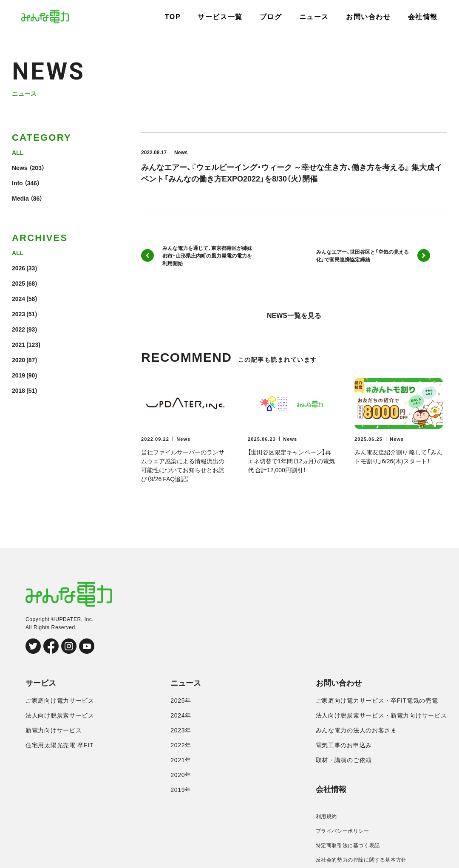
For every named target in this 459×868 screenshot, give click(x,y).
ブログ (271, 17)
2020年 (181, 775)
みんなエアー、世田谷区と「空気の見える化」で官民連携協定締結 (373, 255)
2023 (18, 314)
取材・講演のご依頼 (344, 760)
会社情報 (423, 17)
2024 (18, 298)
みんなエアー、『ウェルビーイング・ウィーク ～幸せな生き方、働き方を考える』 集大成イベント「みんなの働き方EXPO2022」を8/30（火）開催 (292, 173)
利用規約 (326, 817)
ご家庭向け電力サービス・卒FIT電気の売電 (377, 701)
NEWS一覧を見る (294, 315)
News (20, 167)
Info (17, 183)
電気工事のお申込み (344, 745)
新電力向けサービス (54, 730)
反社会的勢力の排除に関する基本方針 (361, 860)
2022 (18, 329)
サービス (41, 683)
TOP (173, 17)
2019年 (181, 790)
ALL (18, 152)
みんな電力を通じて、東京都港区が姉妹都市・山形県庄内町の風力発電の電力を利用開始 (197, 255)
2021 (18, 344)
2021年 (181, 760)
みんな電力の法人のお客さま (356, 730)
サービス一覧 (220, 17)
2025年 (181, 701)
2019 (18, 375)
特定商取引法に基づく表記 (348, 845)
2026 (18, 268)
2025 (18, 283)
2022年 (181, 745)
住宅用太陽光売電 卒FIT (59, 745)
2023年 (181, 730)
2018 (18, 390)
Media (20, 198)
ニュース (314, 17)
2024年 (181, 715)
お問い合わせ (368, 17)
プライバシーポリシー (343, 831)
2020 (18, 360)
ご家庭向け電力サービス (60, 701)
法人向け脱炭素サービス (60, 715)
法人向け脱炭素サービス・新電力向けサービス (381, 715)
